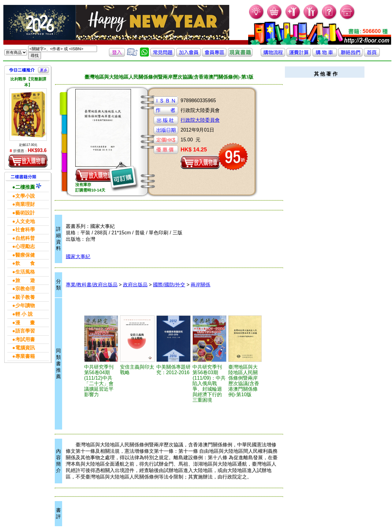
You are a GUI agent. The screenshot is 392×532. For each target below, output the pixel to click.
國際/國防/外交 (169, 285)
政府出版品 (135, 285)
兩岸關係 (200, 285)
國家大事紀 (78, 257)
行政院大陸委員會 (200, 120)
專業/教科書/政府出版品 (92, 285)
